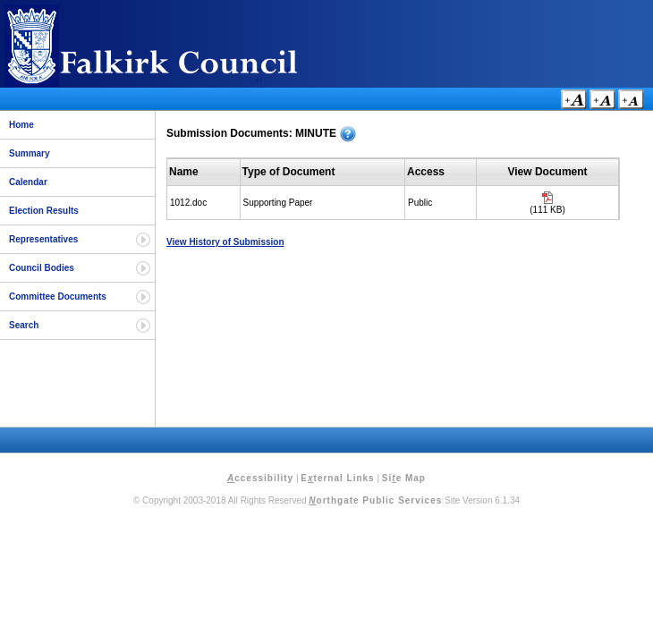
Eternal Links (337, 478)
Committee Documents (58, 297)
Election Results (44, 211)
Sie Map (404, 478)
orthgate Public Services (375, 500)
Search (24, 325)
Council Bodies (42, 268)
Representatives (43, 239)
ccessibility (260, 478)
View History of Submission (225, 242)
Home (21, 125)
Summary (30, 153)
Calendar (28, 182)
